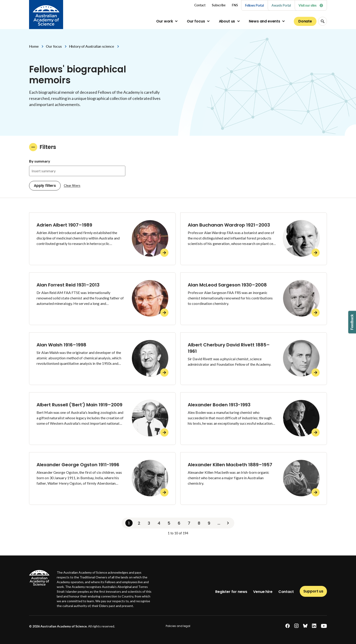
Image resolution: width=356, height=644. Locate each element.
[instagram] (296, 626)
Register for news (231, 592)
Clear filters (72, 185)
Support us (313, 591)
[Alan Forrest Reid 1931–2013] (102, 299)
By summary (40, 161)
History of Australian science (92, 46)
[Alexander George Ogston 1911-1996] (102, 479)
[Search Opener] (323, 21)
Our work (165, 21)
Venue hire (263, 592)
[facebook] (288, 626)
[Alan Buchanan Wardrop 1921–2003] (254, 239)
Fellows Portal (254, 5)
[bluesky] (305, 626)
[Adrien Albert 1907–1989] (102, 239)
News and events (265, 21)
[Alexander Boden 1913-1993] (254, 419)
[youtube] (324, 626)
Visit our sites (311, 5)
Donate (305, 21)
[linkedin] (314, 626)
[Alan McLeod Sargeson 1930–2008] (254, 299)
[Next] (228, 523)
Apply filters (45, 186)
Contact (286, 592)
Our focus (196, 21)
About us (227, 21)
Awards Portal (281, 5)
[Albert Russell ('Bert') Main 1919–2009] (102, 419)
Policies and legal (178, 626)
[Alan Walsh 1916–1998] (102, 359)
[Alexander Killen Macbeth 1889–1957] (254, 479)
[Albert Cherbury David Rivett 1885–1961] (254, 359)
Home (34, 46)
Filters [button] (43, 147)
